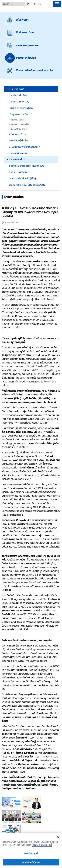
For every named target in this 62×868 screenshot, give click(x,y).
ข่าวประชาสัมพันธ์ (18, 95)
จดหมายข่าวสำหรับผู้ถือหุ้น (23, 179)
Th (35, 4)
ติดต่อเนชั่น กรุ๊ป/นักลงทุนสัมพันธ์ (27, 185)
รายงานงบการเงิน (20, 124)
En (40, 4)
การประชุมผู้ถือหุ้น (18, 141)
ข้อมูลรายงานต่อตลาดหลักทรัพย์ (27, 166)
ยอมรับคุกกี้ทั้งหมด (31, 862)
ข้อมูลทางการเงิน (18, 114)
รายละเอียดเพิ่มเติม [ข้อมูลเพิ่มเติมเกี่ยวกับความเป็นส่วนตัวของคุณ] (42, 845)
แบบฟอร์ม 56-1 (19, 129)
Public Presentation (21, 108)
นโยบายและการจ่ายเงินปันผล (24, 147)
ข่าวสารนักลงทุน (18, 153)
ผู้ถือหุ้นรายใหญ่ (17, 134)
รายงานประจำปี (18, 120)
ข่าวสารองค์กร (17, 160)
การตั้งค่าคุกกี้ (31, 853)
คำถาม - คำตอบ (18, 172)
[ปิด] (58, 837)
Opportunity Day (19, 102)
